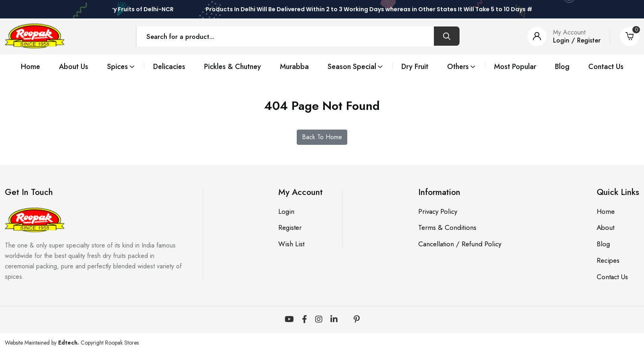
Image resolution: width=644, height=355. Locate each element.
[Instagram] (319, 320)
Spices (119, 67)
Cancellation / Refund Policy (460, 244)
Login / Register (577, 40)
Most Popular (513, 67)
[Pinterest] (357, 320)
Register (290, 228)
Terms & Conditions (447, 228)
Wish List (291, 244)
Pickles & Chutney (233, 67)
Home (32, 67)
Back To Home (322, 137)
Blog (560, 67)
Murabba (295, 67)
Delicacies (170, 67)
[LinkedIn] (334, 320)
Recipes (608, 261)
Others (457, 67)
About (606, 228)
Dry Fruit (414, 67)
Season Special (352, 67)
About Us (75, 67)
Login (286, 211)
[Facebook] (305, 320)
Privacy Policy (438, 211)
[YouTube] (289, 320)
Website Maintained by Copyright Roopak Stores (72, 343)
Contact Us (604, 67)
